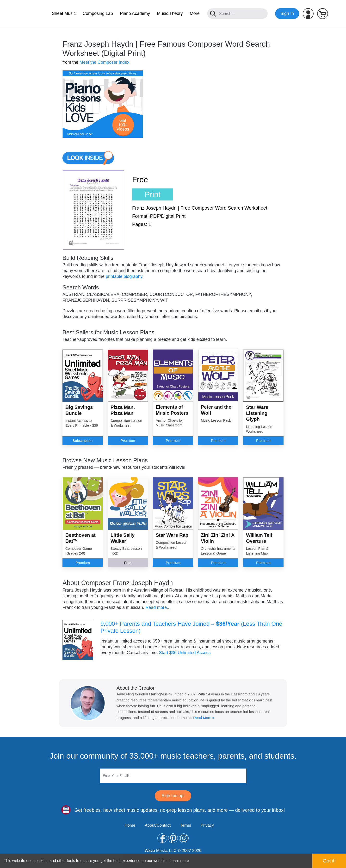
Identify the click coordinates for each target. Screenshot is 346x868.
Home (130, 825)
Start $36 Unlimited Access (185, 653)
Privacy (207, 825)
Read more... (158, 607)
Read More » (204, 718)
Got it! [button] (329, 861)
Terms (185, 825)
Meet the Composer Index (104, 62)
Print (153, 194)
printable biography (124, 276)
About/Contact (158, 825)
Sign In (287, 13)
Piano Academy (135, 13)
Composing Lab (98, 13)
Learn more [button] (179, 861)
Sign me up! (173, 796)
